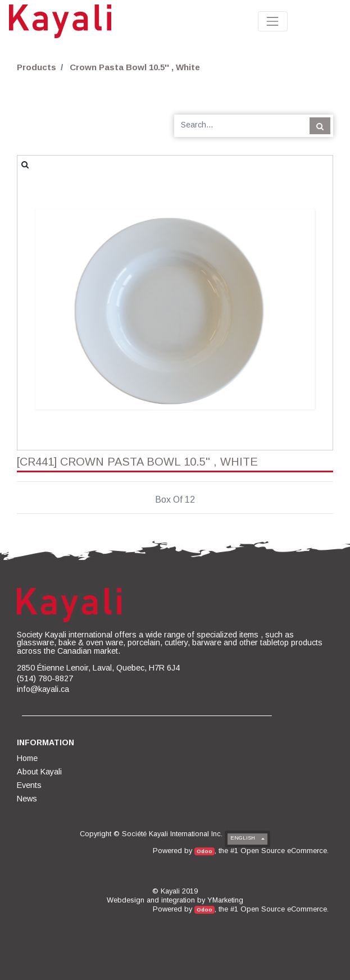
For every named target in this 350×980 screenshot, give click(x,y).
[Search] (320, 126)
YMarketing (225, 900)
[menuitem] (28, 758)
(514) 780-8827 (45, 678)
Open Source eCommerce (284, 851)
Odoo (204, 851)
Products (37, 67)
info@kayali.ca (43, 689)
